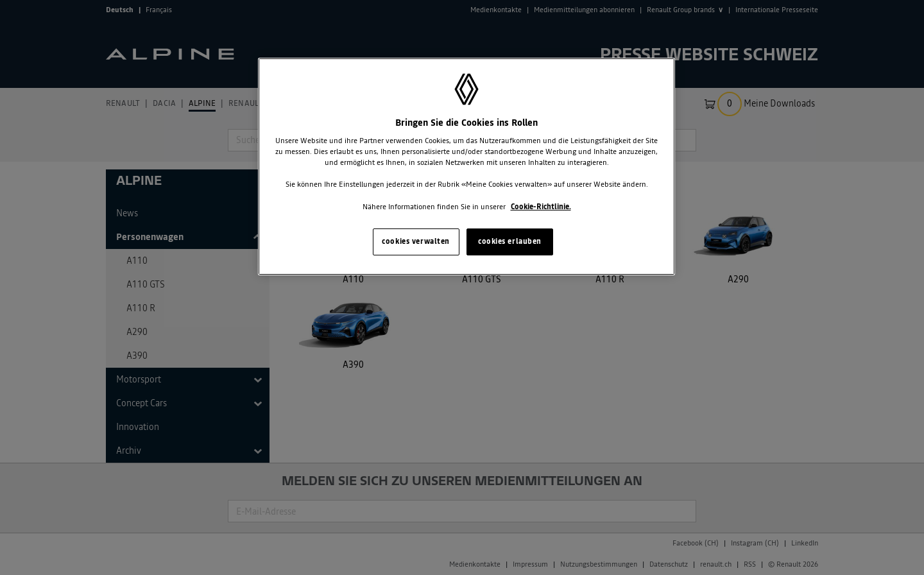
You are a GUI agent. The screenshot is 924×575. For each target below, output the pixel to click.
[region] (466, 167)
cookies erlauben (510, 241)
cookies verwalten (416, 241)
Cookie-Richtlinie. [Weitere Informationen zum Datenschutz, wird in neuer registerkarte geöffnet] (541, 207)
